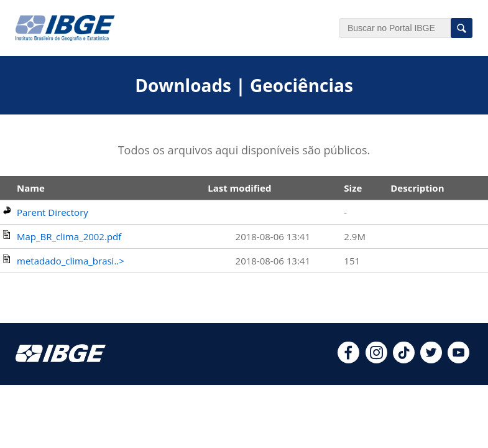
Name (31, 188)
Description (417, 188)
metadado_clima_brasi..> (71, 261)
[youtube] (458, 360)
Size (353, 188)
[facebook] (348, 360)
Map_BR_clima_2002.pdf (69, 236)
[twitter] (431, 360)
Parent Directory (53, 212)
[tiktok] (404, 360)
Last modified (239, 188)
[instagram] (376, 360)
